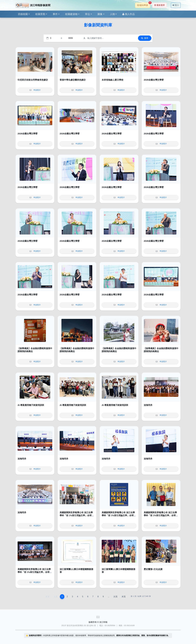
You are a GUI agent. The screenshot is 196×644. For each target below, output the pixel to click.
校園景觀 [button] (40, 14)
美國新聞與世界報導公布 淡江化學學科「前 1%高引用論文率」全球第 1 (77, 516)
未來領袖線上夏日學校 (113, 80)
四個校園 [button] (23, 14)
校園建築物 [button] (71, 14)
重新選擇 (159, 5)
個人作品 (129, 14)
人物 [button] (112, 14)
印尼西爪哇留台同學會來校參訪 (33, 80)
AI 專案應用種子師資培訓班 (31, 405)
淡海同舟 (148, 405)
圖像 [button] (100, 14)
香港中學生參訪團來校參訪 (73, 80)
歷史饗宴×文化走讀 (153, 569)
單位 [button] (87, 14)
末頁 (124, 597)
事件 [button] (55, 14)
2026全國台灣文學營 (154, 80)
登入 (176, 5)
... (109, 597)
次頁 (115, 597)
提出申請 (144, 4)
